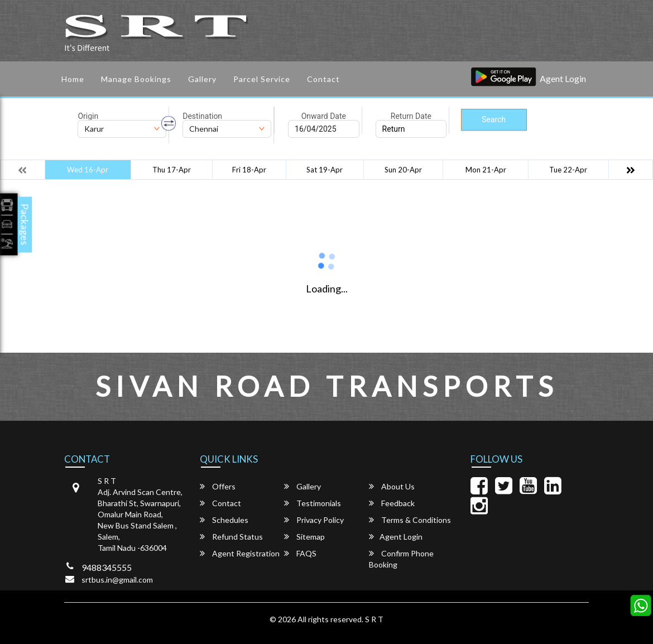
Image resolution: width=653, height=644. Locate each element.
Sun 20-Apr (403, 170)
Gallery (202, 79)
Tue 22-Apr (568, 170)
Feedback (392, 503)
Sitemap (304, 537)
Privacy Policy (314, 520)
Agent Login (563, 78)
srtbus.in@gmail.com (117, 580)
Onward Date (324, 116)
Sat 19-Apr (325, 170)
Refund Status (231, 537)
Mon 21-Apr (486, 170)
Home (73, 79)
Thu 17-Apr (172, 170)
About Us (392, 486)
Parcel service (262, 79)
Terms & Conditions (410, 520)
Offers (218, 486)
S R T (374, 619)
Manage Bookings (136, 79)
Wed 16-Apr (88, 170)
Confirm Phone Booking (401, 559)
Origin (88, 116)
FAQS (300, 553)
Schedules (224, 520)
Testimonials (313, 503)
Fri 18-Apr (249, 170)
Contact (323, 79)
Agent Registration (240, 553)
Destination (202, 116)
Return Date (411, 116)
